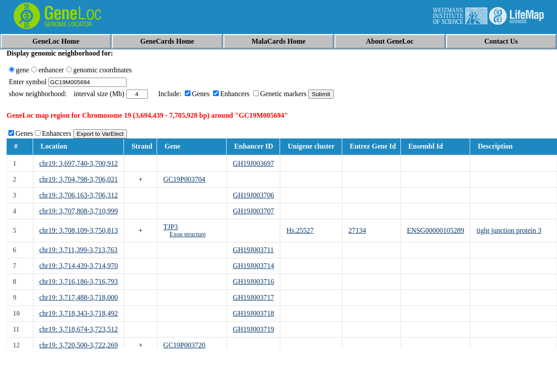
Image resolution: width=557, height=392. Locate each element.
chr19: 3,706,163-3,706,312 (79, 195)
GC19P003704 (184, 179)
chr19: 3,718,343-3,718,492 (79, 313)
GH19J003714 (253, 266)
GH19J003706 (253, 195)
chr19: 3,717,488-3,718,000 (79, 297)
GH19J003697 (253, 163)
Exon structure (187, 234)
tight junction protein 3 (509, 230)
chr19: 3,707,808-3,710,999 (79, 211)
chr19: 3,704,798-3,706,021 (79, 179)
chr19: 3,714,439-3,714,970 (79, 266)
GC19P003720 (184, 345)
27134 (357, 230)
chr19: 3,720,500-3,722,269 (79, 345)
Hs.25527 (300, 230)
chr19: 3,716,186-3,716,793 (79, 282)
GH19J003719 (253, 329)
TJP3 (170, 227)
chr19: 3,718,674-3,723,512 (79, 329)
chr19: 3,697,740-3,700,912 (79, 163)
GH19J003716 (253, 282)
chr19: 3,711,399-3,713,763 (79, 250)
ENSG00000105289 (436, 230)
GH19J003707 (253, 211)
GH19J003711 (253, 250)
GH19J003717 (253, 297)
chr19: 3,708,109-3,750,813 (79, 230)
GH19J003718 (253, 313)
